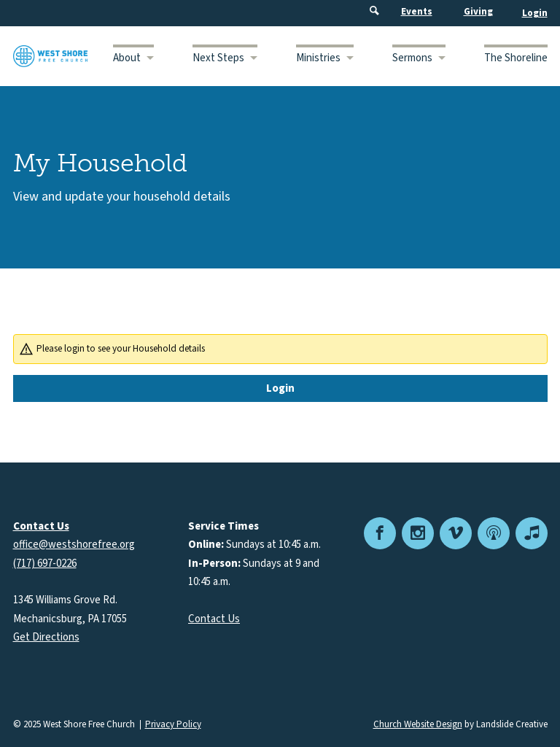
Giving (478, 12)
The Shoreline (516, 58)
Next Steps (218, 58)
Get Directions (46, 637)
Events (417, 12)
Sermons (412, 58)
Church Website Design (418, 724)
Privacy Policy (173, 725)
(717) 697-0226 (45, 564)
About (127, 58)
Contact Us (214, 619)
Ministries (318, 58)
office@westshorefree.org (74, 545)
